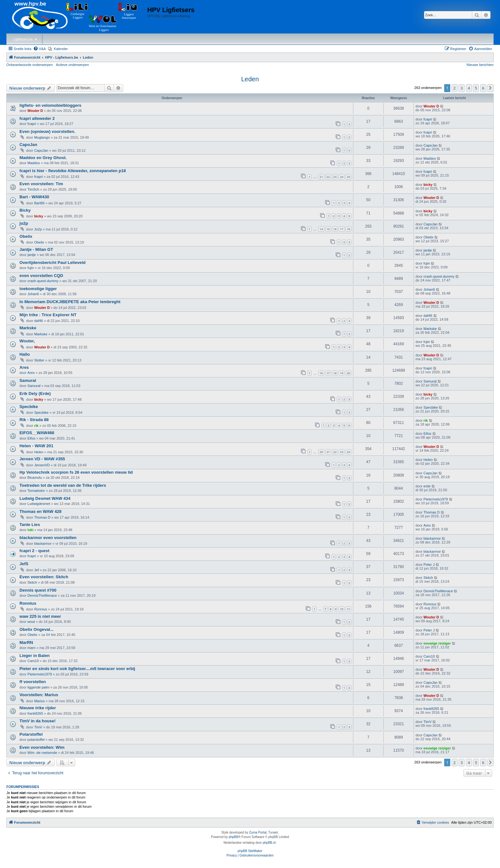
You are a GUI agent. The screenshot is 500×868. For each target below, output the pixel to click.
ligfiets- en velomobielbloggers (50, 105)
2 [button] (455, 88)
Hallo (25, 354)
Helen (39, 452)
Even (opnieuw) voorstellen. (47, 131)
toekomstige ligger (38, 289)
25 (349, 177)
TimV (38, 727)
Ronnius (28, 603)
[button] (490, 88)
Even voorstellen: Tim (41, 184)
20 (349, 373)
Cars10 (33, 661)
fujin (31, 268)
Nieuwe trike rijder (38, 708)
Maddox (34, 163)
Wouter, (27, 341)
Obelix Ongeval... (37, 629)
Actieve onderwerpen (73, 65)
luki (30, 530)
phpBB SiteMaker (250, 851)
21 (321, 177)
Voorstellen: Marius (39, 695)
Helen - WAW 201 (36, 446)
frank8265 (35, 713)
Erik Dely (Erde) (35, 394)
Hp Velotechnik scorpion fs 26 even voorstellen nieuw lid (76, 472)
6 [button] (483, 88)
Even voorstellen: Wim (42, 747)
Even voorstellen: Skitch (44, 577)
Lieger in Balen (35, 656)
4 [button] (469, 88)
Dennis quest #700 (38, 590)
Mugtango (42, 137)
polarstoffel (36, 740)
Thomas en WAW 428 (40, 511)
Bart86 (39, 203)
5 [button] (476, 88)
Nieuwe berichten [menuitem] (480, 65)
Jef (37, 570)
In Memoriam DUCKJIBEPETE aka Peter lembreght (70, 302)
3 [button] (462, 88)
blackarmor (43, 543)
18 (349, 229)
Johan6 (33, 294)
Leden (250, 79)
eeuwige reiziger (437, 643)
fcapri (32, 124)
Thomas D (42, 517)
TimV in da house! (37, 721)
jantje (32, 255)
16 (335, 229)
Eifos (31, 438)
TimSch (33, 189)
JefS (24, 564)
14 (321, 229)
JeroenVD (42, 465)
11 (349, 609)
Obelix (26, 236)
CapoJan (28, 145)
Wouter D (35, 111)
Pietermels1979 (436, 499)
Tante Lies (30, 525)
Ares (24, 367)
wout (31, 622)
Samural (28, 380)
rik (36, 426)
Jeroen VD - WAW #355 (42, 459)
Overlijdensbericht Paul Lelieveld (52, 263)
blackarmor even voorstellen (48, 538)
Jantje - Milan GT (36, 249)
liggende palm (38, 687)
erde (427, 486)
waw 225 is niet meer (40, 616)
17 (342, 229)
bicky (428, 185)
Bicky (25, 210)
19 (342, 373)
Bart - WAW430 (34, 197)
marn (31, 648)
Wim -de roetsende (42, 753)
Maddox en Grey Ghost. (43, 158)
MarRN (26, 642)
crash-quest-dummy (43, 281)
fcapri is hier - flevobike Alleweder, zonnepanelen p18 (73, 171)
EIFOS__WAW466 (37, 433)
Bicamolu (35, 478)
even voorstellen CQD (41, 276)
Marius (39, 701)
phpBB (233, 837)
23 (335, 177)
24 (342, 177)
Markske (28, 328)
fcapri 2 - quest (34, 551)
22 (328, 177)
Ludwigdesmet (39, 504)
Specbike (29, 407)
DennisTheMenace (42, 595)
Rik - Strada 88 (34, 420)
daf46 (39, 321)
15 (328, 229)
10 (342, 609)
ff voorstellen (33, 682)
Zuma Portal (258, 832)
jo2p (24, 223)
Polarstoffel (31, 734)
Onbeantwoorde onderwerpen (30, 65)
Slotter (39, 360)
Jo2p (38, 229)
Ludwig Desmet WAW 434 (45, 498)
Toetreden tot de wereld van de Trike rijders (63, 485)
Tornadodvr (36, 491)
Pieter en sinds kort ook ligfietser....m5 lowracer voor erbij (77, 669)
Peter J (429, 565)
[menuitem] (40, 49)
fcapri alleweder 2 (37, 118)
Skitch (32, 582)
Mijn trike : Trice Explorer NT (48, 315)
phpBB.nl (269, 843)
